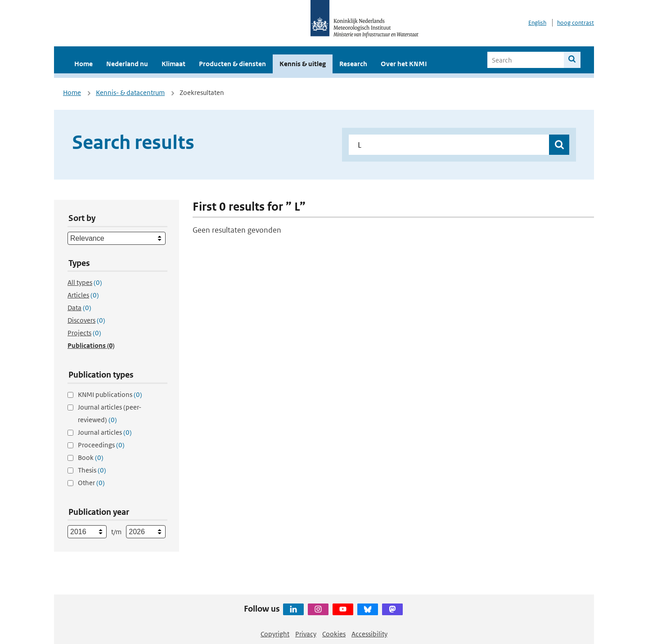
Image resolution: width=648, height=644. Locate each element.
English (537, 23)
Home (83, 64)
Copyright (275, 634)
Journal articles (105, 432)
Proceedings (101, 445)
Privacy (306, 634)
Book (91, 457)
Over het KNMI (404, 64)
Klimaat (173, 64)
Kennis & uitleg (303, 64)
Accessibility (369, 634)
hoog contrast (576, 23)
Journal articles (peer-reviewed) (110, 413)
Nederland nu (127, 64)
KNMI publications (110, 394)
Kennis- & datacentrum (130, 92)
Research (353, 64)
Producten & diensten (232, 64)
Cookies (334, 634)
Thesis (92, 470)
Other (91, 483)
